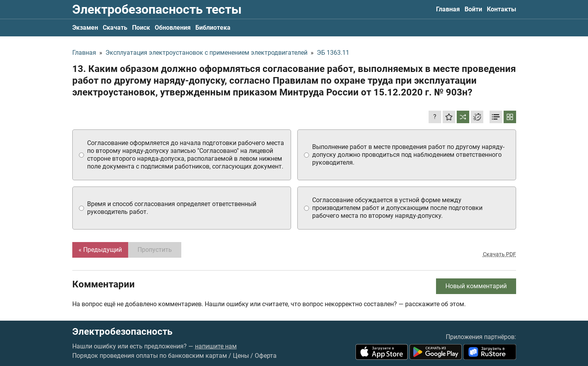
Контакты (501, 9)
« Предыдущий (100, 250)
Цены (241, 356)
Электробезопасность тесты (157, 9)
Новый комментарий (476, 286)
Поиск (141, 28)
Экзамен (85, 28)
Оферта (266, 356)
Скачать (115, 28)
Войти (473, 9)
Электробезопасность (122, 332)
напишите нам (216, 346)
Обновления (173, 28)
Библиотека (213, 28)
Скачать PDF (500, 254)
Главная (448, 9)
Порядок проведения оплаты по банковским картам (150, 356)
